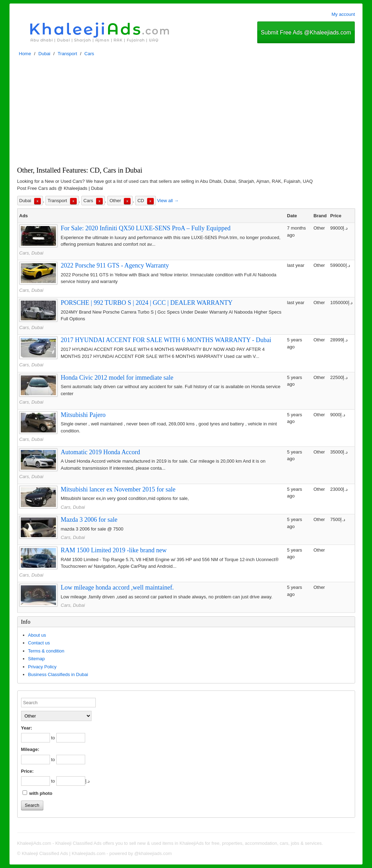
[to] (71, 738)
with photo (37, 793)
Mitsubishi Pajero (83, 415)
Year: (27, 728)
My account (343, 14)
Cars (89, 54)
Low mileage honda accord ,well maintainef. (117, 587)
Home (25, 54)
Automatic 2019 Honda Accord (100, 452)
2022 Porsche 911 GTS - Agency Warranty (115, 265)
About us (37, 635)
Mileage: (30, 749)
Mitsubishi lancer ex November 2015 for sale (118, 489)
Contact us (39, 643)
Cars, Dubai (31, 253)
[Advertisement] (186, 113)
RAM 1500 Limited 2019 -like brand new (114, 550)
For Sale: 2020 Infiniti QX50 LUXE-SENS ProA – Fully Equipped (146, 228)
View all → (168, 201)
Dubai (44, 54)
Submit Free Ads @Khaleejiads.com (306, 33)
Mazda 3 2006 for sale (89, 520)
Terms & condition (46, 651)
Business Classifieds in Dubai (58, 674)
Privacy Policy (42, 667)
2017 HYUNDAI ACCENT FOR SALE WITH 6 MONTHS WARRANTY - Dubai (166, 340)
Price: (27, 771)
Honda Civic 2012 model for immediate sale (117, 378)
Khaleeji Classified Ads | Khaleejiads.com (64, 853)
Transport (67, 54)
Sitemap (37, 659)
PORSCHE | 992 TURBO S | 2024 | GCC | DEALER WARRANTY (147, 303)
